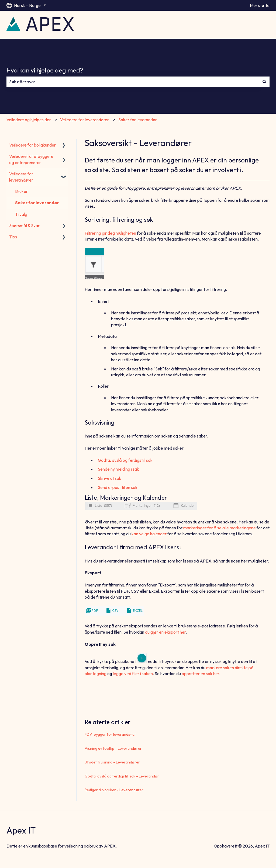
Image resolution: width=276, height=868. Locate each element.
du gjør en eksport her (165, 632)
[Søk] (264, 82)
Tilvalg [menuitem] (21, 214)
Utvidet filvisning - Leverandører (112, 762)
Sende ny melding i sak (118, 469)
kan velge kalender (149, 534)
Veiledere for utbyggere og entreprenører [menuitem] (31, 159)
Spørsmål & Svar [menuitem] (24, 225)
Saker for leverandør (138, 120)
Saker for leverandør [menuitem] (37, 203)
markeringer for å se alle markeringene (220, 528)
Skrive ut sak (110, 478)
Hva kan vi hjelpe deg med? (45, 70)
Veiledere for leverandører (84, 120)
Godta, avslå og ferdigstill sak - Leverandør (122, 776)
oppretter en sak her (200, 673)
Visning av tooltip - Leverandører (113, 748)
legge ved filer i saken (133, 673)
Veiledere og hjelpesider (29, 120)
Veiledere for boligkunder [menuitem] (32, 145)
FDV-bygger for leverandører (110, 734)
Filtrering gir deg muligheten (110, 233)
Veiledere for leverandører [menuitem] (21, 177)
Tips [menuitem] (13, 237)
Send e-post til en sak (118, 487)
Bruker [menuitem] (21, 191)
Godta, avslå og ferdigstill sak (125, 460)
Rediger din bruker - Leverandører (114, 790)
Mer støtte (260, 5)
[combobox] (133, 82)
